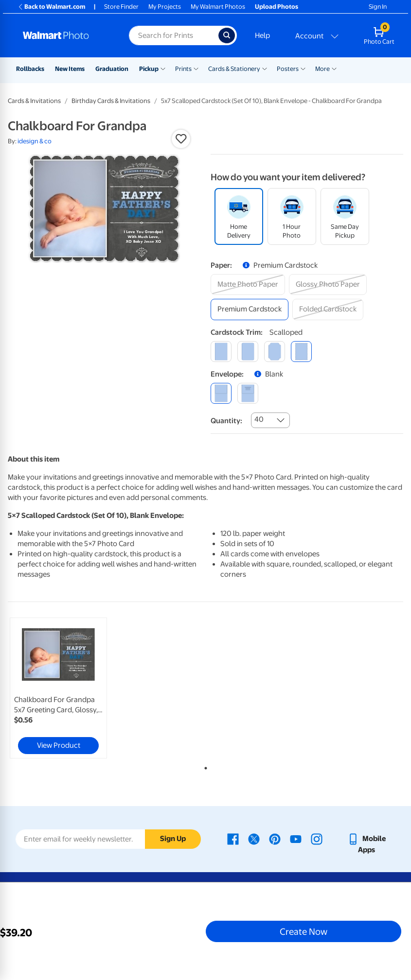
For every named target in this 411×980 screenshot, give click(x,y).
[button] (181, 139)
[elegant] (275, 352)
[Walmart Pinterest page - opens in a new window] (275, 839)
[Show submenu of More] (334, 68)
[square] (221, 352)
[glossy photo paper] (328, 284)
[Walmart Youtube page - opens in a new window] (296, 839)
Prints (183, 69)
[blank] (221, 393)
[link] (58, 688)
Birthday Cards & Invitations (111, 101)
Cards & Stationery (234, 69)
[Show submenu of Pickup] (163, 68)
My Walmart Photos (218, 7)
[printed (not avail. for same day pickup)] (248, 393)
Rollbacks (30, 69)
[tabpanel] (74, 688)
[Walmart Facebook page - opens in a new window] (233, 839)
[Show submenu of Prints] (196, 68)
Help (262, 35)
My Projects (165, 7)
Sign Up (173, 839)
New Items (70, 69)
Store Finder (121, 7)
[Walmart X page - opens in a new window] (254, 839)
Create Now (304, 931)
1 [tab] (204, 766)
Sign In (378, 7)
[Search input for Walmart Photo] (173, 35)
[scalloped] (301, 352)
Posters (288, 69)
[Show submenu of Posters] (303, 68)
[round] (248, 352)
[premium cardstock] (250, 309)
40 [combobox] (259, 419)
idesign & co (35, 141)
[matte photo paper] (248, 284)
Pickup (149, 69)
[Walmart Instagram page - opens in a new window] (317, 839)
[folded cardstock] (328, 309)
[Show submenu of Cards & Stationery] (265, 68)
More (322, 69)
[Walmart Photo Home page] (65, 35)
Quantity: (226, 421)
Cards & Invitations (34, 101)
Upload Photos (277, 7)
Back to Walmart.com (51, 7)
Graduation (112, 69)
